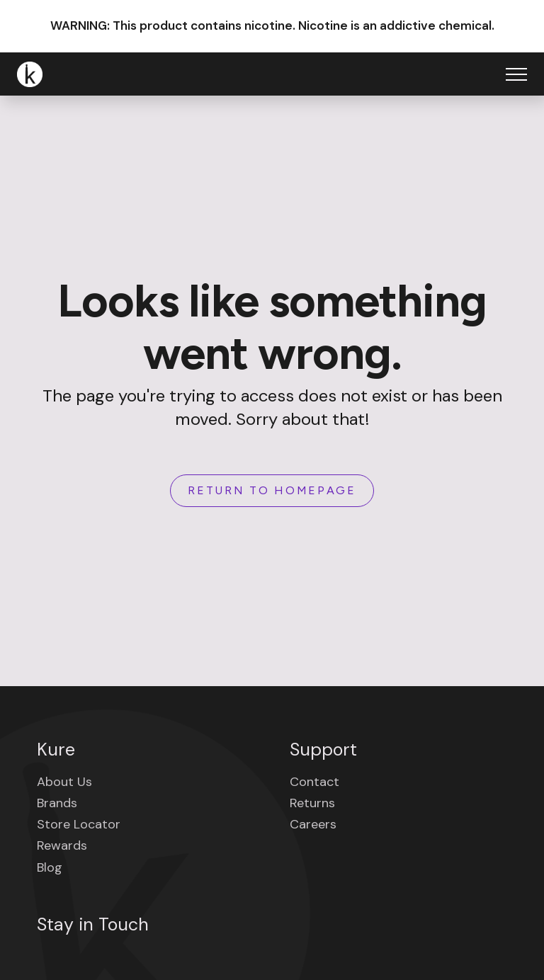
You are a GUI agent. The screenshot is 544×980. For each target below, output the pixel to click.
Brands (57, 803)
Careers (313, 824)
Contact (314, 782)
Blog (50, 867)
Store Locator (79, 824)
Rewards (62, 845)
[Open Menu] (516, 74)
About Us (64, 782)
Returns (312, 803)
